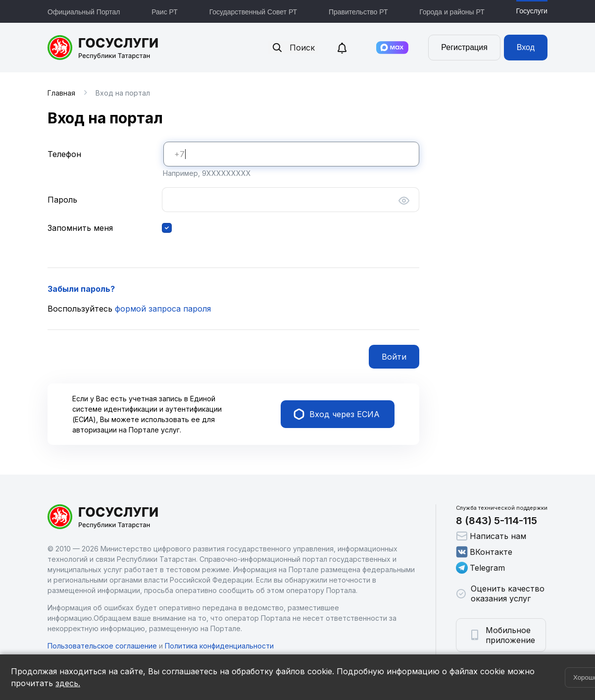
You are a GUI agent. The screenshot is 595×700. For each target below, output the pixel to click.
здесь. (68, 683)
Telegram (480, 568)
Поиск (293, 48)
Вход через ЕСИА (337, 414)
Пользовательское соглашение (102, 646)
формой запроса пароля (163, 309)
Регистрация (464, 47)
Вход (526, 47)
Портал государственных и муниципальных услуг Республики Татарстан (103, 48)
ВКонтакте (484, 552)
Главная (61, 93)
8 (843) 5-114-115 (496, 521)
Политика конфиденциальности (219, 646)
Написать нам (491, 536)
